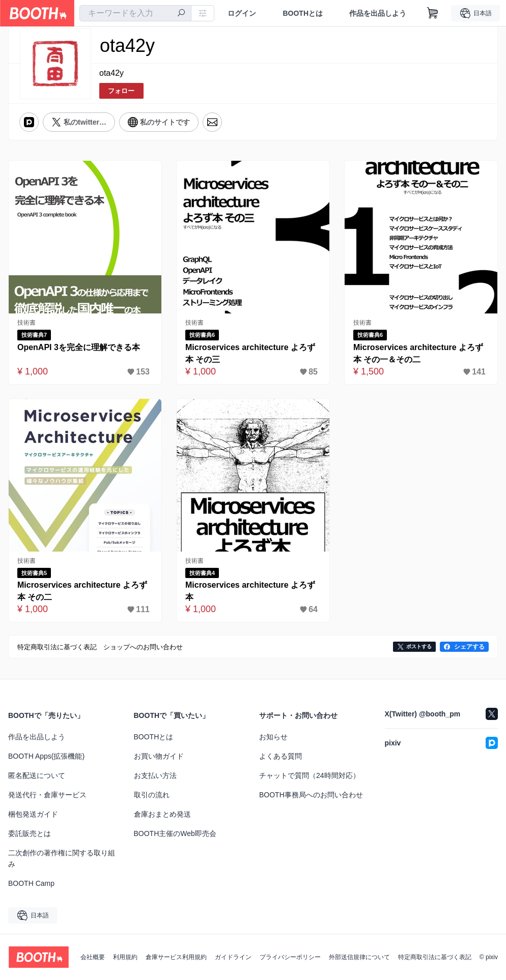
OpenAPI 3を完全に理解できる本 (79, 347)
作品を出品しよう (378, 13)
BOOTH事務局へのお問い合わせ (311, 795)
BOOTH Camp (31, 883)
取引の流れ (152, 795)
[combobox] (135, 13)
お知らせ (273, 737)
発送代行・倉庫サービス (47, 795)
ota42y (111, 73)
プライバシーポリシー (290, 957)
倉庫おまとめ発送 (162, 814)
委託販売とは (30, 833)
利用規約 (125, 957)
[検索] (181, 14)
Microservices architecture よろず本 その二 (82, 591)
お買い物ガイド (159, 756)
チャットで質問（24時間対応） (310, 775)
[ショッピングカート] (433, 13)
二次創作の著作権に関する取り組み (62, 858)
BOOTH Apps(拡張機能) (46, 756)
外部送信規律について (359, 957)
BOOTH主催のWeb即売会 (175, 833)
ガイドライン (233, 957)
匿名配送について (37, 775)
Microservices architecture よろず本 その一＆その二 (418, 353)
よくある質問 (280, 756)
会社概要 (93, 957)
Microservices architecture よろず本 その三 (250, 353)
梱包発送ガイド (33, 814)
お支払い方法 (155, 775)
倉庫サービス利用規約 (176, 957)
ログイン (242, 13)
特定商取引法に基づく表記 (435, 957)
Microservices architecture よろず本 (250, 591)
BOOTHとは (303, 13)
